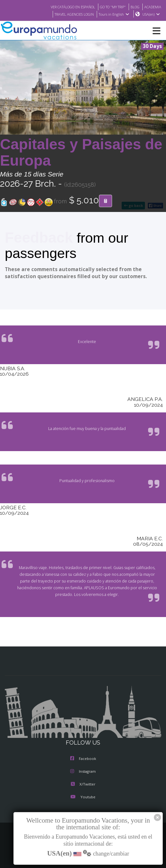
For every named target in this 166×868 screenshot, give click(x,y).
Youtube (83, 797)
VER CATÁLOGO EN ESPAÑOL (65, 7)
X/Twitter (83, 785)
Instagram (83, 772)
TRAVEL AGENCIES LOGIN (71, 14)
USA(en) (151, 14)
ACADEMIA (152, 7)
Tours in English (113, 14)
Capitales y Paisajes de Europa (81, 153)
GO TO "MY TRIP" (109, 7)
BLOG (133, 7)
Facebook (83, 759)
